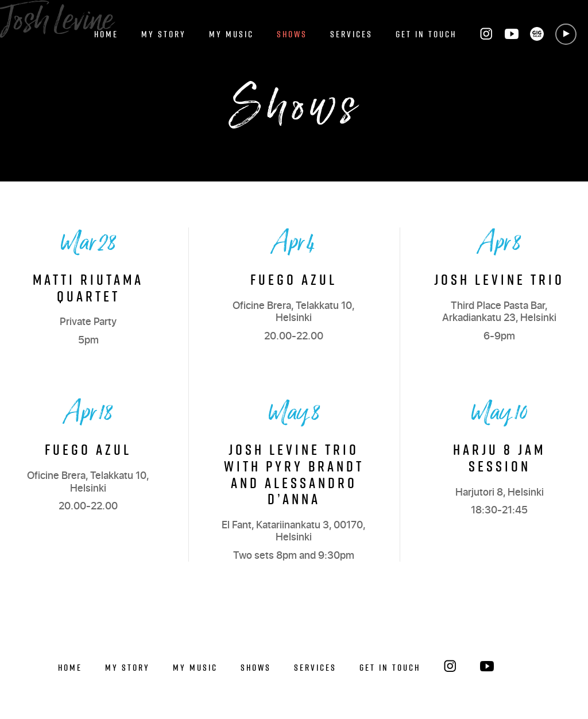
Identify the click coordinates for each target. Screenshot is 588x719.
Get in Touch (426, 34)
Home (106, 34)
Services (351, 34)
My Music (231, 34)
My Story (164, 34)
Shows (292, 34)
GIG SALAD (537, 34)
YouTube (512, 34)
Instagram (486, 34)
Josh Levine (56, 21)
